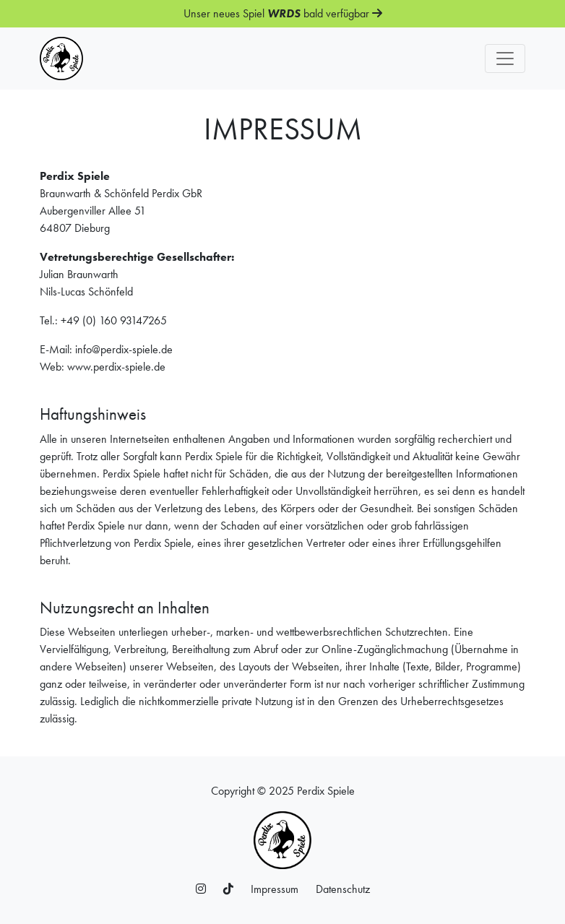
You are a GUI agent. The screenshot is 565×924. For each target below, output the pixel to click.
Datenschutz (343, 889)
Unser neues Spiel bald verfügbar (283, 13)
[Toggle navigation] (505, 59)
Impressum (275, 889)
